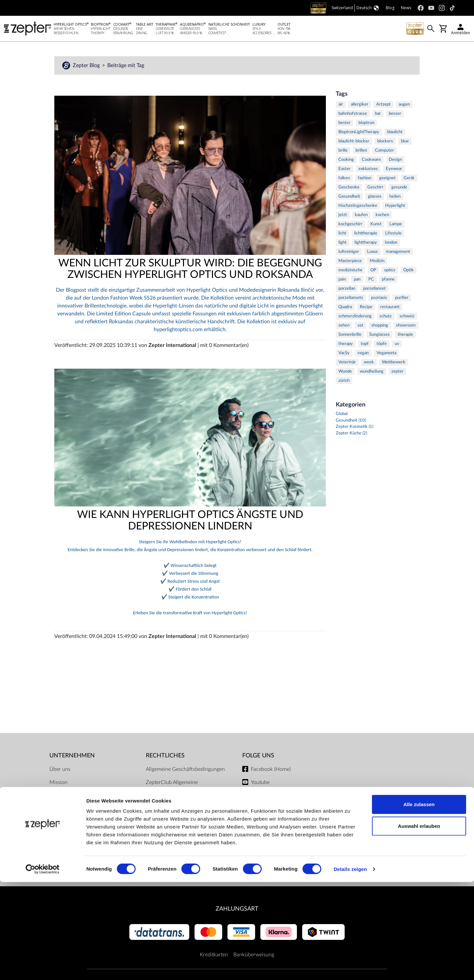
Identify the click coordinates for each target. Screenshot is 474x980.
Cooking (346, 161)
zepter (397, 372)
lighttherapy (366, 244)
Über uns (60, 770)
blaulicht (395, 133)
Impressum (158, 804)
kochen (382, 216)
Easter (344, 170)
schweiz (407, 317)
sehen (344, 326)
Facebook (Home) (271, 770)
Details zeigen (350, 967)
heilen (395, 197)
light (342, 244)
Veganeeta (386, 354)
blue (405, 142)
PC (371, 280)
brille (343, 151)
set (360, 326)
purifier (402, 299)
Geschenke (349, 188)
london (391, 244)
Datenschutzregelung (170, 839)
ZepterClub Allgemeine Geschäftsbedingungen (172, 787)
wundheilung (372, 372)
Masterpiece (350, 262)
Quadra (345, 308)
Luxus (372, 253)
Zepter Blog (87, 66)
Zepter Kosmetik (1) (355, 428)
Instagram (262, 796)
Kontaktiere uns (67, 796)
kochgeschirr (350, 225)
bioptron (366, 124)
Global (342, 415)
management (398, 253)
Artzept (383, 105)
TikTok (258, 810)
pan (357, 280)
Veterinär (347, 363)
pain (342, 280)
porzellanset (374, 290)
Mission (58, 783)
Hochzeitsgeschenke (358, 207)
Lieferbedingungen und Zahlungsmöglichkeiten (172, 821)
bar (378, 115)
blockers (385, 142)
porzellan (347, 290)
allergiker (360, 105)
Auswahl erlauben (419, 924)
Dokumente (159, 865)
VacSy (344, 354)
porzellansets (351, 299)
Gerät (409, 179)
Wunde (345, 372)
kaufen (361, 216)
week (369, 363)
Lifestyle (393, 234)
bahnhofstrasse (353, 115)
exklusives (368, 170)
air (341, 105)
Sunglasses (380, 336)
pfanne (388, 280)
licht (342, 234)
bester (344, 124)
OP (373, 271)
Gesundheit (349, 197)
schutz (386, 317)
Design (395, 161)
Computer (384, 151)
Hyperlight (395, 207)
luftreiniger (349, 253)
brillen (361, 151)
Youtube (260, 783)
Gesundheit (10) (351, 421)
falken (344, 179)
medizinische (350, 271)
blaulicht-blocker (354, 142)
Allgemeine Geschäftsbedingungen (185, 770)
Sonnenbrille (350, 336)
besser (395, 115)
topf (365, 345)
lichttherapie (366, 234)
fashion (365, 179)
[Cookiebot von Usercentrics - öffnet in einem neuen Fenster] (43, 967)
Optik (408, 271)
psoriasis (379, 299)
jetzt (343, 216)
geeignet (387, 179)
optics (390, 271)
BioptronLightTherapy (359, 133)
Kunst (376, 225)
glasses (375, 197)
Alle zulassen (419, 902)
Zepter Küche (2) (351, 434)
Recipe (366, 308)
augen (404, 105)
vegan (363, 354)
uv (397, 345)
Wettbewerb (394, 363)
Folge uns (258, 757)
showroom (406, 326)
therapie (405, 336)
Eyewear (394, 170)
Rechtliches (165, 757)
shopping (380, 326)
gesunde (399, 188)
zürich (344, 382)
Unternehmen (72, 757)
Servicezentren (163, 852)
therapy (346, 345)
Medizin (377, 262)
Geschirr (375, 188)
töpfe (382, 345)
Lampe (396, 225)
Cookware (371, 161)
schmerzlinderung (355, 317)
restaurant (390, 308)
